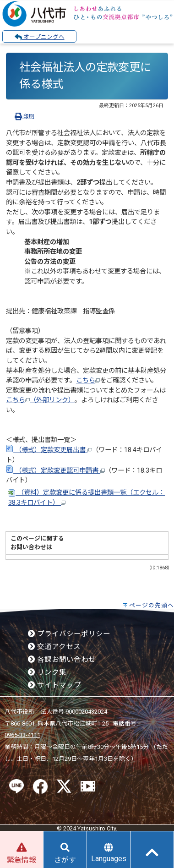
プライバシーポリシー (69, 634)
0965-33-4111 (22, 735)
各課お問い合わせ (62, 660)
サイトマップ (54, 685)
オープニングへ (40, 37)
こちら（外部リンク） (40, 400)
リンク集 (47, 672)
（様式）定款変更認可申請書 (55, 471)
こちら (88, 380)
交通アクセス (54, 647)
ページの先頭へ (152, 605)
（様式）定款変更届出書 (49, 450)
